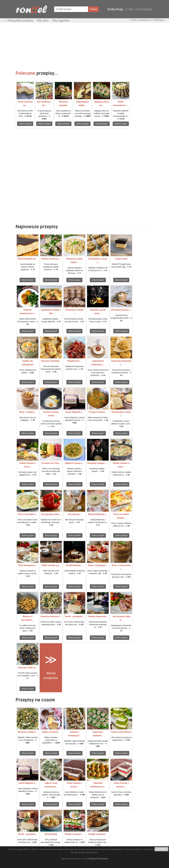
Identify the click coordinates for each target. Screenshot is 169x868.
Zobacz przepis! (25, 124)
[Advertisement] (84, 46)
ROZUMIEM (161, 849)
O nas (129, 9)
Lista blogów (144, 9)
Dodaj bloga (115, 9)
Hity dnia (43, 20)
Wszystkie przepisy (21, 20)
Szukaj (93, 9)
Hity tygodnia (61, 20)
